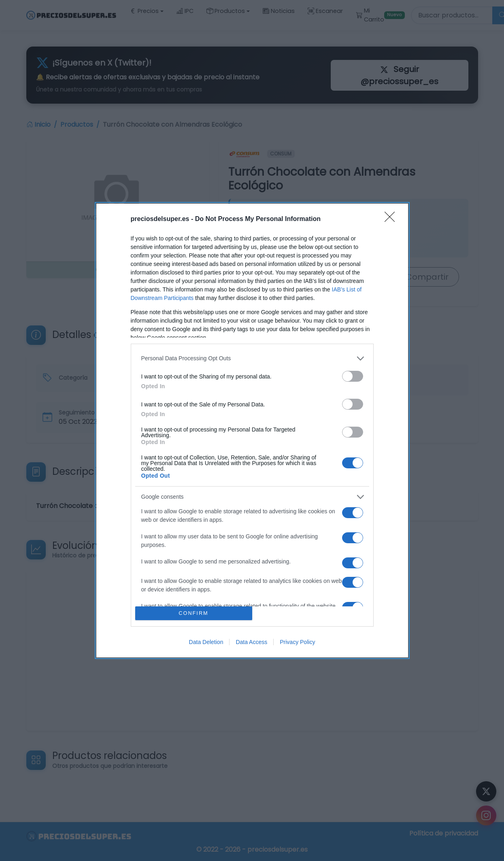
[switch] (353, 376)
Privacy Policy (297, 642)
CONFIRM (194, 613)
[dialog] (252, 430)
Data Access (251, 642)
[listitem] (252, 358)
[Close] (392, 219)
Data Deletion (206, 642)
